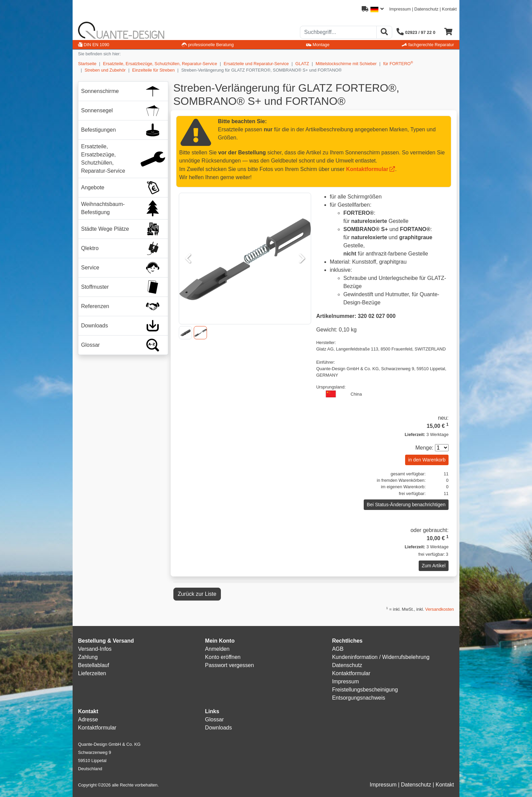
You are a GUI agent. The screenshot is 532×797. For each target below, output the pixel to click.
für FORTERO (398, 63)
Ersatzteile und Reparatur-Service (256, 64)
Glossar (214, 719)
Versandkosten (440, 609)
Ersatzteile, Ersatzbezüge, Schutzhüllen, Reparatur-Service (160, 64)
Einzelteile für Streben (154, 70)
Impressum (400, 9)
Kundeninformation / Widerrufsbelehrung (381, 657)
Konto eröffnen (223, 657)
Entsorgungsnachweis (359, 698)
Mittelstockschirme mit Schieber (346, 64)
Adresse (88, 719)
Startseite (87, 64)
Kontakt (449, 9)
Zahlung (88, 657)
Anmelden (217, 649)
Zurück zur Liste (197, 594)
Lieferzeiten (92, 673)
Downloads (218, 728)
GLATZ (302, 64)
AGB (338, 649)
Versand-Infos (95, 649)
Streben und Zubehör (105, 70)
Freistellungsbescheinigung (365, 690)
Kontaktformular (367, 169)
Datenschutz (426, 9)
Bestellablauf (94, 665)
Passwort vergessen (229, 665)
